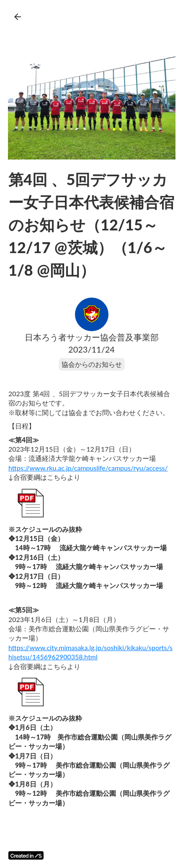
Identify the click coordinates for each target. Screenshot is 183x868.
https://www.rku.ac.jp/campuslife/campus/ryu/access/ (88, 468)
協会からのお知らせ (92, 364)
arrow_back (18, 17)
